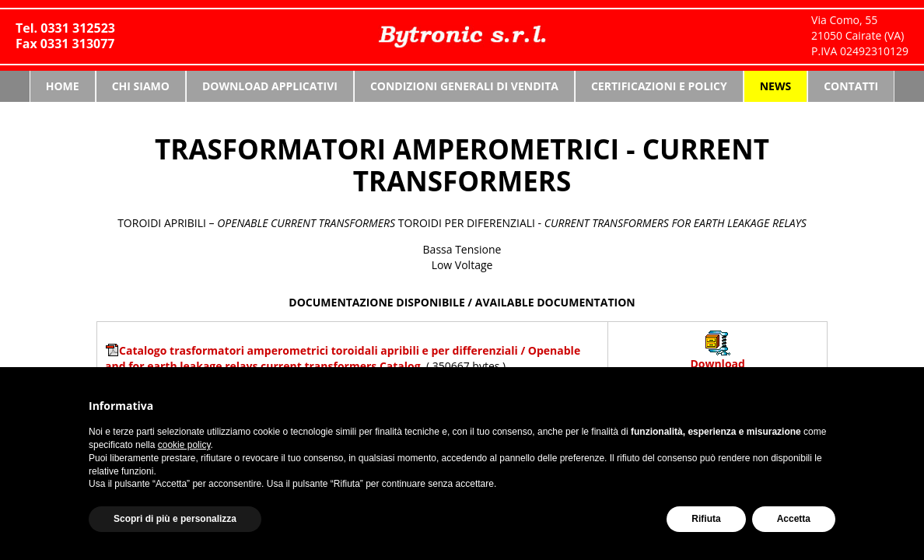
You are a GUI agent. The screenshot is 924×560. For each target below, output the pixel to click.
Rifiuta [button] (706, 519)
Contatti (851, 86)
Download (717, 364)
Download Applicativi (270, 86)
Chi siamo (141, 86)
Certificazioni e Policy (659, 86)
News (775, 86)
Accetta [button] (794, 519)
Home (63, 86)
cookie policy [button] (184, 445)
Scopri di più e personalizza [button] (175, 519)
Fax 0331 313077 (65, 44)
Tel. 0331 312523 (65, 28)
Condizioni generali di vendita (464, 86)
